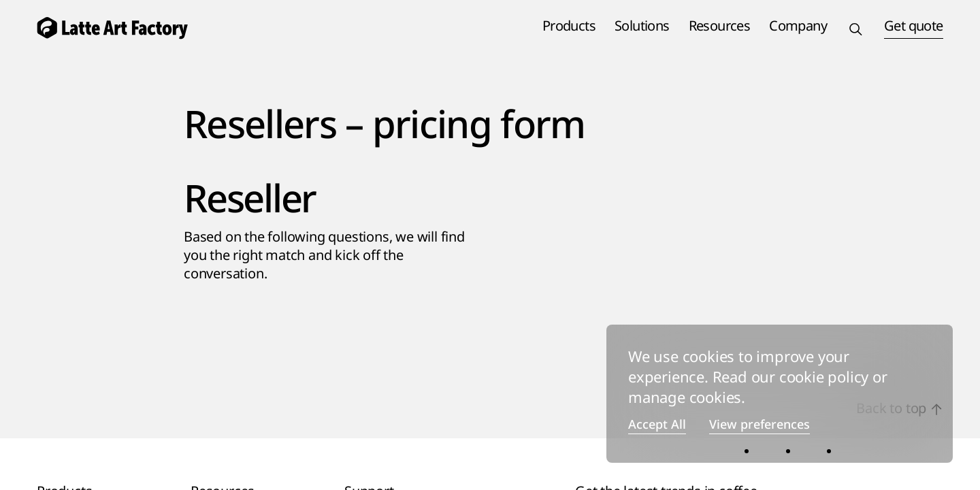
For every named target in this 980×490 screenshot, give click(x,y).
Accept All (657, 425)
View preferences (759, 425)
